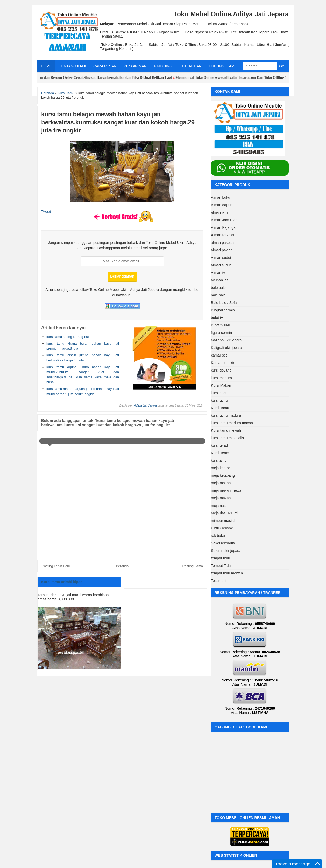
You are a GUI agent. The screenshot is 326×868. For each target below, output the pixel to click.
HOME (46, 66)
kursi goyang (221, 370)
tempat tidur (221, 558)
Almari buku (221, 197)
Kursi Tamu (220, 408)
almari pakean (222, 243)
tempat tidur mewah (227, 573)
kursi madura (221, 378)
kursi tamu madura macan (232, 423)
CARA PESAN (105, 66)
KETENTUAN (191, 66)
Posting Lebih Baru (56, 566)
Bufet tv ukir (221, 325)
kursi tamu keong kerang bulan (69, 337)
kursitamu (219, 460)
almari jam (219, 212)
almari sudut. (221, 265)
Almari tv (218, 273)
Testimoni (219, 581)
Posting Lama (193, 566)
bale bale (218, 288)
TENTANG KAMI (73, 66)
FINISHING (163, 66)
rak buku (218, 536)
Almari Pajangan (224, 227)
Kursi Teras (220, 453)
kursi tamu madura (226, 415)
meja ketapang (223, 475)
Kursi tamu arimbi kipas (62, 582)
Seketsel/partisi (223, 543)
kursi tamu (219, 400)
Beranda (122, 566)
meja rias (218, 506)
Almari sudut (221, 258)
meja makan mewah (227, 490)
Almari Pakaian (223, 235)
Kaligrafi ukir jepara (226, 348)
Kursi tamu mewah (226, 430)
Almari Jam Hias (224, 220)
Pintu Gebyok (222, 528)
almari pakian (222, 250)
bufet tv (217, 318)
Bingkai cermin (223, 310)
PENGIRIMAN (135, 66)
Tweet (46, 212)
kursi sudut (220, 393)
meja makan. (221, 498)
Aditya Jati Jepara (145, 405)
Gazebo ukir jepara (226, 340)
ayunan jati (220, 280)
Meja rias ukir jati (225, 513)
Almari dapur (221, 205)
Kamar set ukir (223, 363)
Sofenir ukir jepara (226, 551)
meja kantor (220, 468)
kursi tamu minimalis (227, 438)
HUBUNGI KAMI (222, 66)
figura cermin (221, 333)
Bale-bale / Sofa (224, 303)
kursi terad (219, 445)
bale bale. (219, 295)
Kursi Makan (221, 385)
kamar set (219, 355)
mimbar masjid (223, 521)
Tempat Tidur (221, 566)
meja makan (221, 483)
